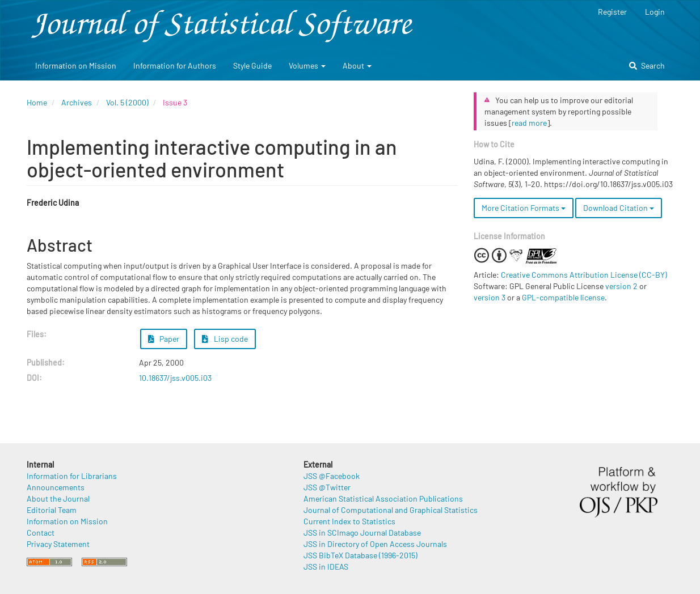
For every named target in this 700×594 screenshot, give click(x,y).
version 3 (490, 297)
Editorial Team (52, 510)
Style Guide (252, 65)
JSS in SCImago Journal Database (362, 533)
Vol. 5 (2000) (127, 102)
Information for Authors (175, 65)
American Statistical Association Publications (383, 498)
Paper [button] (164, 339)
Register (612, 12)
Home (37, 102)
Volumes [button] (307, 65)
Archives (77, 102)
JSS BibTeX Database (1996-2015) (360, 555)
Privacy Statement (58, 544)
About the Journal (58, 498)
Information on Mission (76, 65)
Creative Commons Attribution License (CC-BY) (584, 275)
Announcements (56, 487)
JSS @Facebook (332, 476)
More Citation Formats (524, 208)
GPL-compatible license (563, 297)
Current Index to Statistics (349, 521)
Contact (41, 533)
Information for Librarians (72, 476)
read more (529, 123)
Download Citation (619, 208)
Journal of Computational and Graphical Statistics (391, 510)
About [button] (357, 65)
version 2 (621, 286)
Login (655, 12)
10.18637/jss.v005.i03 (175, 378)
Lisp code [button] (225, 339)
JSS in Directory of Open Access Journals (375, 544)
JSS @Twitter (327, 487)
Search (647, 65)
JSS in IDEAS (326, 567)
